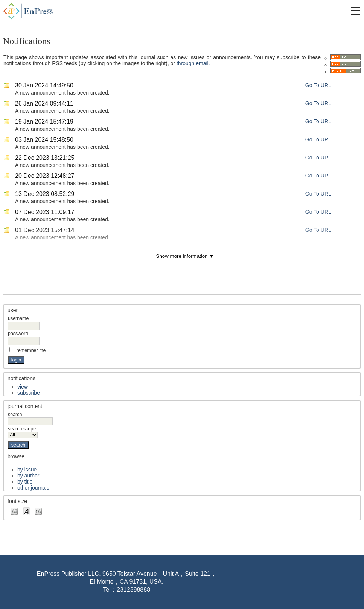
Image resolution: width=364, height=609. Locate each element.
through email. (193, 63)
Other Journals (33, 488)
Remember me (31, 350)
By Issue (27, 470)
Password (18, 334)
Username (18, 318)
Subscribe (29, 393)
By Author (28, 476)
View (23, 387)
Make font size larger (38, 511)
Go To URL (318, 85)
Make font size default (26, 511)
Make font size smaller (14, 511)
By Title (25, 482)
